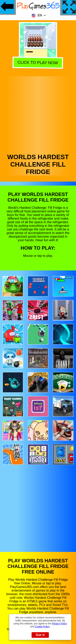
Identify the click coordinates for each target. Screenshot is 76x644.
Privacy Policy (59, 624)
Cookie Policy (42, 627)
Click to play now (39, 63)
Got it (40, 635)
